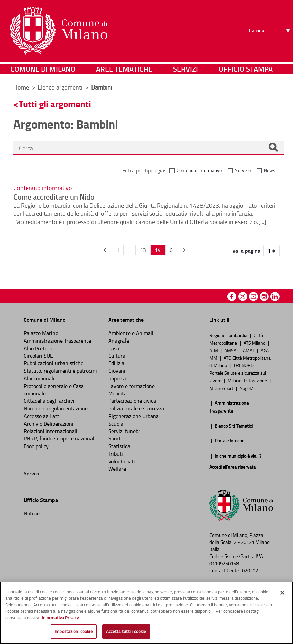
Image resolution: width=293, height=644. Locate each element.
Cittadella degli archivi (49, 401)
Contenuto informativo (199, 170)
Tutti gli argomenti (55, 104)
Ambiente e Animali (131, 333)
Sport (115, 438)
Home (21, 87)
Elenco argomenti (61, 87)
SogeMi (247, 388)
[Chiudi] (282, 593)
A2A (265, 350)
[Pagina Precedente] (105, 250)
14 (158, 250)
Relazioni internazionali (50, 431)
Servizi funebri (125, 431)
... (130, 250)
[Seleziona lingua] (270, 31)
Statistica (119, 446)
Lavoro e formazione (132, 386)
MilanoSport (222, 388)
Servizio (243, 170)
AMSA (231, 350)
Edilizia (116, 363)
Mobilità (118, 393)
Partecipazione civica (132, 401)
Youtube (253, 297)
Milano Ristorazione (248, 380)
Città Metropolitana (236, 339)
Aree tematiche (124, 69)
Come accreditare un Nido (54, 196)
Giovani (117, 371)
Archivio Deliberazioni (48, 424)
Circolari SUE (38, 356)
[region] (146, 613)
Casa (114, 348)
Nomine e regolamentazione (56, 408)
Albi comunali (39, 378)
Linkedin (275, 297)
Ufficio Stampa (246, 69)
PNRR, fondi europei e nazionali (60, 438)
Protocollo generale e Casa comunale (54, 390)
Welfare (117, 469)
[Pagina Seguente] (184, 250)
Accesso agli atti (42, 416)
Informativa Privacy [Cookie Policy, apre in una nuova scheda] (60, 618)
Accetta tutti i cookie (126, 631)
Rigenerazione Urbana (134, 416)
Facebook (232, 297)
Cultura (117, 356)
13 (143, 250)
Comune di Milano (43, 69)
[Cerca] (273, 148)
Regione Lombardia (229, 335)
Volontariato (122, 461)
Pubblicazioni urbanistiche (53, 363)
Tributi (116, 454)
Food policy (36, 446)
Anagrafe (119, 341)
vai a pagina (247, 251)
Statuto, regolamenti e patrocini (60, 371)
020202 (250, 570)
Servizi (186, 69)
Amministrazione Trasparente (57, 341)
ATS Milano (255, 343)
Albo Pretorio (39, 348)
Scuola (116, 424)
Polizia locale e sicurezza (136, 408)
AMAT (249, 350)
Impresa (117, 378)
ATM (214, 350)
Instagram (264, 297)
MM (214, 358)
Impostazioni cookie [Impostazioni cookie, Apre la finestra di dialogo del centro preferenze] (74, 631)
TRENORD (244, 365)
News (270, 170)
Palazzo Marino (41, 333)
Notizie (32, 513)
